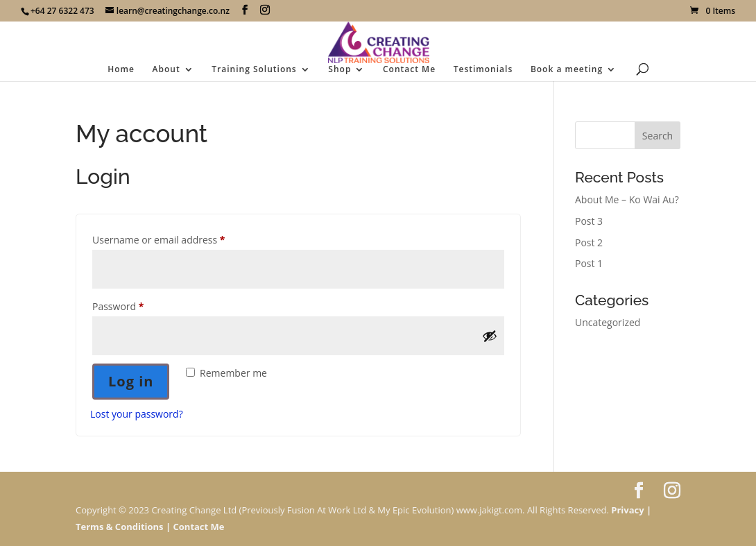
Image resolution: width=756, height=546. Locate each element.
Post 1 (589, 263)
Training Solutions (254, 70)
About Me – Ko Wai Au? (627, 199)
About (166, 70)
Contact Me (409, 70)
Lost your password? (137, 414)
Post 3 (589, 221)
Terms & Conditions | (123, 527)
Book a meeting (567, 70)
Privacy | (631, 510)
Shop (340, 70)
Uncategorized (608, 322)
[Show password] (490, 336)
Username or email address (179, 238)
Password (138, 305)
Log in (131, 381)
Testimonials (483, 70)
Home (121, 70)
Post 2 (589, 242)
